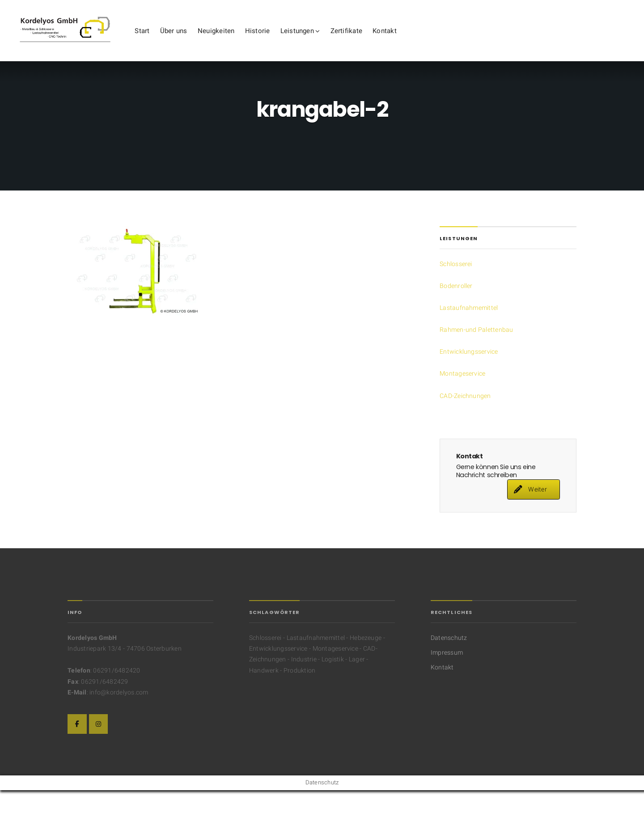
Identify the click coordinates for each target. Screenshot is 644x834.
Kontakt (432, 40)
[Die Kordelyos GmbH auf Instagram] (99, 767)
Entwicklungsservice (469, 395)
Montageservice (462, 417)
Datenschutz (449, 681)
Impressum (447, 696)
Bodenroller (456, 329)
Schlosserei (456, 307)
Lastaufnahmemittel (469, 351)
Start (190, 40)
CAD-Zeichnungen (465, 439)
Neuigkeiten (264, 40)
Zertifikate (394, 40)
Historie (305, 40)
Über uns (222, 40)
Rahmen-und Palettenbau (476, 373)
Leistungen (345, 40)
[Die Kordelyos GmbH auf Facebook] (77, 767)
